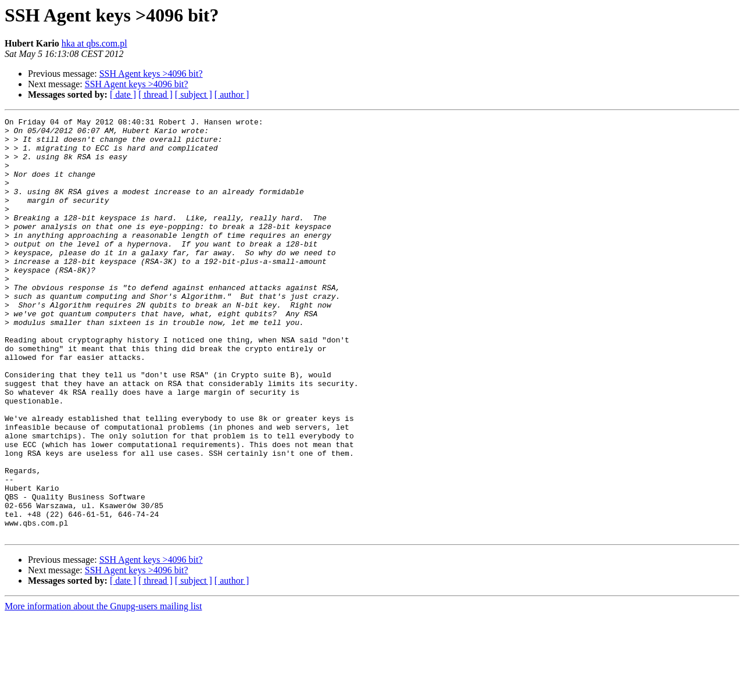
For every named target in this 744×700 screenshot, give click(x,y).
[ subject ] (194, 94)
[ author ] (232, 94)
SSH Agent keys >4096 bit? (151, 74)
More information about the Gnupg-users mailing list (103, 690)
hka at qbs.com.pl (94, 43)
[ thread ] (155, 94)
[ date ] (123, 94)
